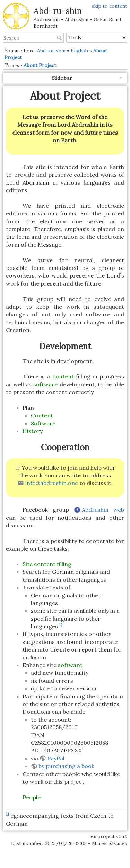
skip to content (109, 6)
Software (43, 423)
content (63, 376)
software (45, 384)
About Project (40, 65)
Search (60, 38)
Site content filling (47, 564)
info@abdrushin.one (52, 483)
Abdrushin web (103, 510)
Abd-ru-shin (51, 51)
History (33, 431)
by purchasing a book (66, 766)
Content (42, 415)
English (79, 51)
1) (61, 625)
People (32, 797)
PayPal (56, 758)
